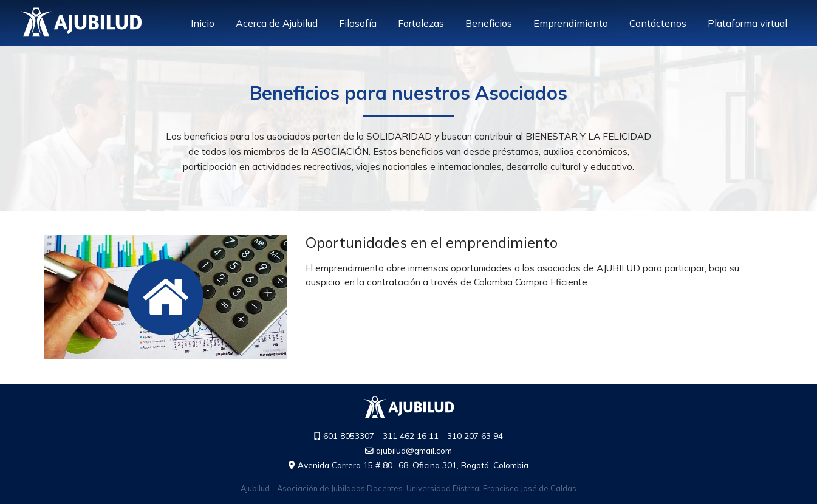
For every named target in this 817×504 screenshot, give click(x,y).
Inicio (203, 23)
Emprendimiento (571, 23)
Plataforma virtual (747, 23)
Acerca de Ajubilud (277, 23)
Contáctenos (658, 23)
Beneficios (489, 23)
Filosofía (358, 23)
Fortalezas (421, 23)
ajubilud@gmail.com (408, 450)
